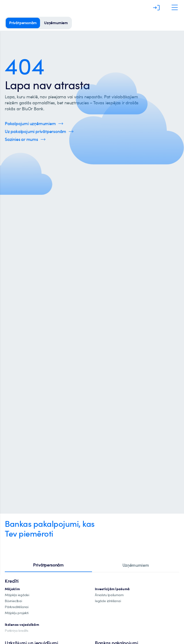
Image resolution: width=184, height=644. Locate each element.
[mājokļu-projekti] (17, 613)
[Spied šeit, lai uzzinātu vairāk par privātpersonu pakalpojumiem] (39, 131)
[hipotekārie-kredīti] (12, 589)
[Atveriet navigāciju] (175, 8)
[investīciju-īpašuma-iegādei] (108, 601)
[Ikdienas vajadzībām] (22, 625)
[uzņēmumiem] (56, 23)
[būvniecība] (13, 601)
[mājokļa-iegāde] (17, 595)
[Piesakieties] (156, 8)
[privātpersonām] (23, 23)
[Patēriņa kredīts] (17, 631)
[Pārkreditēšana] (17, 607)
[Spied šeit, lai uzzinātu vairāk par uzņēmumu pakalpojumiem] (34, 124)
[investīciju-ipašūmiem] (112, 589)
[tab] (48, 565)
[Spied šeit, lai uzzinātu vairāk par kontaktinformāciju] (25, 139)
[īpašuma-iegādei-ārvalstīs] (109, 595)
